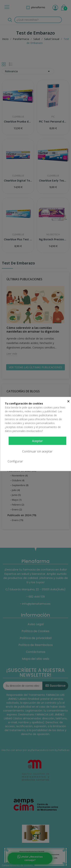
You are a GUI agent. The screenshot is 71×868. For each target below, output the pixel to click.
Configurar (15, 461)
